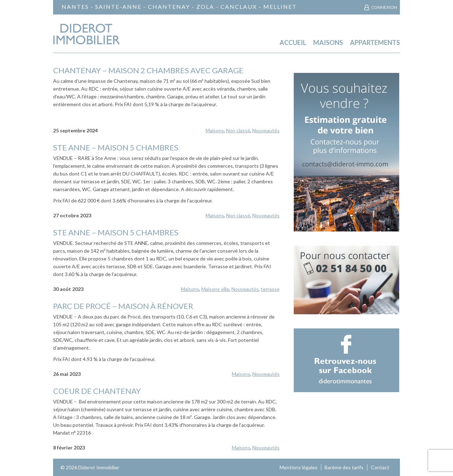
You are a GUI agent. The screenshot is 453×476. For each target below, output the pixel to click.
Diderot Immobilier (99, 467)
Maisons (328, 43)
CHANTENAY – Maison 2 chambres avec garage (148, 70)
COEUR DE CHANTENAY (97, 391)
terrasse (270, 289)
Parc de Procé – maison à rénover (123, 306)
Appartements (375, 43)
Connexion (384, 7)
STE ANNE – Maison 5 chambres (116, 232)
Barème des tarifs (344, 467)
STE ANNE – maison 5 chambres (116, 147)
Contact (380, 467)
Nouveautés (266, 130)
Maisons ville (215, 289)
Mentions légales (299, 467)
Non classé (238, 130)
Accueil (293, 43)
